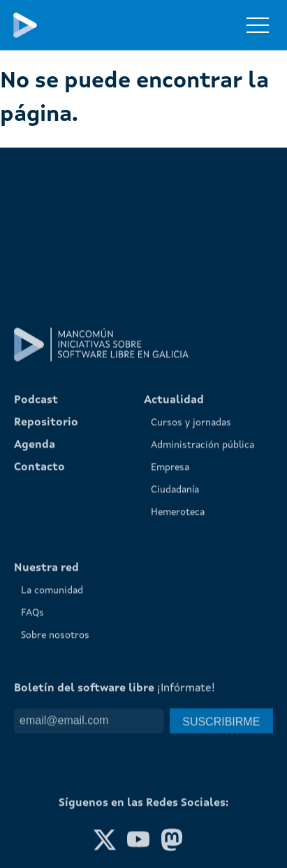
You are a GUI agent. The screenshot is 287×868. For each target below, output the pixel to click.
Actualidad (174, 538)
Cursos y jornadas (191, 560)
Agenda (35, 583)
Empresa (170, 605)
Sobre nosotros (55, 773)
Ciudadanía (175, 627)
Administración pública (203, 583)
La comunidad (52, 728)
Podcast (36, 538)
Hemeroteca (178, 650)
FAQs (32, 750)
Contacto (39, 605)
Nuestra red (46, 706)
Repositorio (46, 560)
